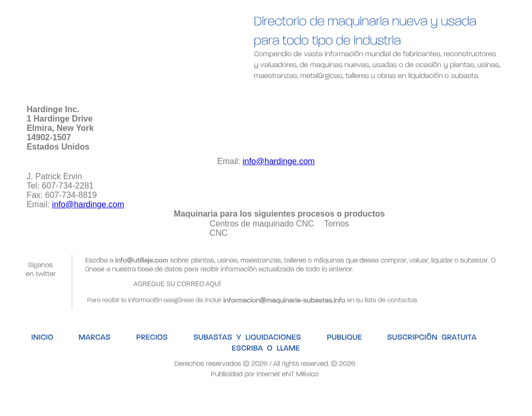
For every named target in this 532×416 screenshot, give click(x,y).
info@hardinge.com (279, 161)
